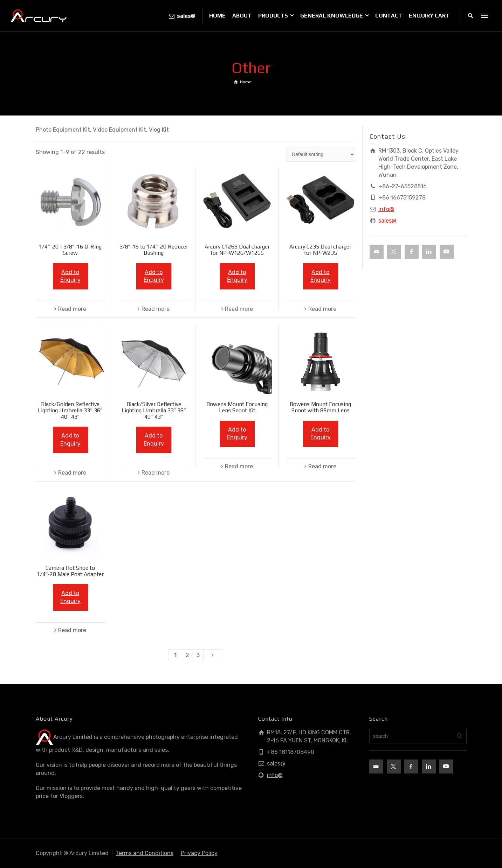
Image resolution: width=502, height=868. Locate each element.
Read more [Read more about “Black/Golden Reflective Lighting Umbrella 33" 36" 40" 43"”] (72, 473)
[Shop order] (321, 154)
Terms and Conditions (145, 853)
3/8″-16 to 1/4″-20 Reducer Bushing (154, 250)
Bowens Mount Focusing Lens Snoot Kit (237, 407)
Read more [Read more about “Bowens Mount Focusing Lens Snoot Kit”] (239, 466)
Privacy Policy (199, 853)
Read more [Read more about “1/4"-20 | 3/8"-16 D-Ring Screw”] (72, 309)
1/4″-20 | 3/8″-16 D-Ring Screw (70, 250)
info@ (386, 209)
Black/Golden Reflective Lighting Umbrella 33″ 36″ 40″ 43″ (70, 410)
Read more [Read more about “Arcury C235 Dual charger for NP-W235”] (322, 309)
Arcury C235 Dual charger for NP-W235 (320, 250)
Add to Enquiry (70, 276)
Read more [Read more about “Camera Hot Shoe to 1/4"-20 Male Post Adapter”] (72, 630)
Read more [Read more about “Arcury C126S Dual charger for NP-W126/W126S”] (239, 309)
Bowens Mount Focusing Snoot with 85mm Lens (320, 407)
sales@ (387, 221)
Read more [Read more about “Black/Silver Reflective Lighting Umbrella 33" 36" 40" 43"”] (156, 473)
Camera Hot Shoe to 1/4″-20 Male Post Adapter (70, 571)
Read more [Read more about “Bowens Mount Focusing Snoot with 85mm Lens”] (322, 466)
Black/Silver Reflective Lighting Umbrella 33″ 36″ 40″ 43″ (154, 410)
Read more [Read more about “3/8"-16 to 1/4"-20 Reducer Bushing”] (156, 309)
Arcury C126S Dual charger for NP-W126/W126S (237, 250)
